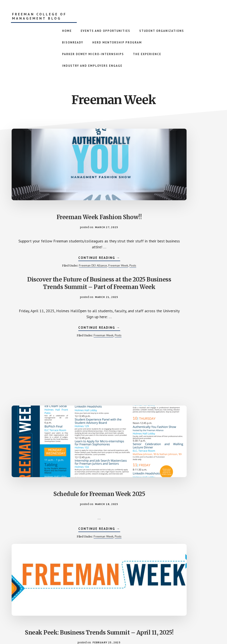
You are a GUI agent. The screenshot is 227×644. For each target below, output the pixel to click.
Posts (54, 243)
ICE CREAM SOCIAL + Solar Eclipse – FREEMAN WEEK (184, 489)
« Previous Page (71, 592)
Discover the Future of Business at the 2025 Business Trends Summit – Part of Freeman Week (114, 163)
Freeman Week (39, 243)
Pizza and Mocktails (113, 482)
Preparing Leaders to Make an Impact (43, 485)
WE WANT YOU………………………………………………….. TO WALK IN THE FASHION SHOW (113, 328)
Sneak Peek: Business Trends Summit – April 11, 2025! (43, 321)
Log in (164, 629)
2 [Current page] (107, 591)
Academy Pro (96, 629)
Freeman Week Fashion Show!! (43, 175)
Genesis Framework (126, 629)
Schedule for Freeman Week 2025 (184, 179)
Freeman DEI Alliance (51, 239)
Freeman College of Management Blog (39, 16)
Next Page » (159, 592)
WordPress (150, 629)
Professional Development (43, 420)
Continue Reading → (43, 232)
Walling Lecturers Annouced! (184, 313)
